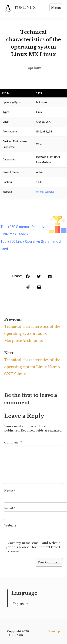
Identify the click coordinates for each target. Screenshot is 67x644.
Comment (13, 442)
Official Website (45, 192)
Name (10, 491)
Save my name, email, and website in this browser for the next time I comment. (34, 547)
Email (10, 508)
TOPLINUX (25, 8)
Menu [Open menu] (56, 8)
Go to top (54, 631)
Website (10, 525)
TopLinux (33, 68)
